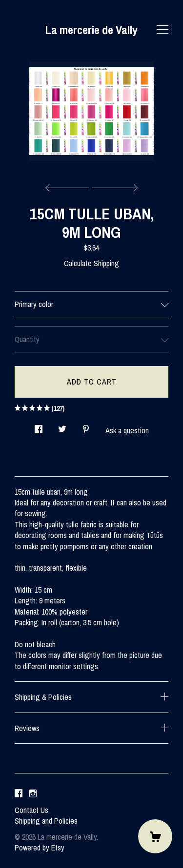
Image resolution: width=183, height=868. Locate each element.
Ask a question (127, 430)
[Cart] (155, 836)
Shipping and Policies (46, 821)
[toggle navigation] (163, 30)
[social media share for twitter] (62, 426)
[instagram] (33, 793)
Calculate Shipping (91, 263)
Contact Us (31, 810)
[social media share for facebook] (39, 426)
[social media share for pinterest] (86, 426)
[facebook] (19, 793)
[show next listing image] (114, 185)
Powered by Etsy (40, 848)
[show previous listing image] (69, 185)
